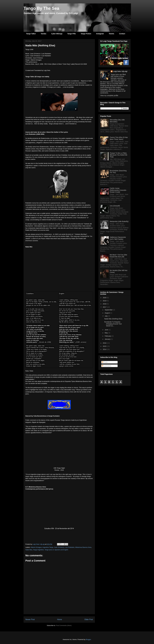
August (107, 313)
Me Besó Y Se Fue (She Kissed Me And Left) (118, 256)
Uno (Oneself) (115, 206)
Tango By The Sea (41, 8)
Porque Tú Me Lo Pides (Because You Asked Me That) (119, 155)
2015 (105, 346)
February (108, 336)
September (109, 310)
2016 (105, 343)
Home (60, 619)
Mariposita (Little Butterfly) (119, 221)
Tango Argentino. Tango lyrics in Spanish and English (51, 550)
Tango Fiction (86, 34)
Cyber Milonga (57, 34)
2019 (105, 301)
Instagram (100, 34)
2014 (105, 349)
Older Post (89, 619)
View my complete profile (109, 95)
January (108, 339)
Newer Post (30, 619)
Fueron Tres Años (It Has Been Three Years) (119, 138)
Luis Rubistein (70, 547)
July (106, 316)
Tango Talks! (31, 34)
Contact (122, 34)
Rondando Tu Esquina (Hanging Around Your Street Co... (113, 324)
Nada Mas (29, 550)
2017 (105, 307)
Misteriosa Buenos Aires (83, 547)
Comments (107, 366)
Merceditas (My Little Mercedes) (117, 121)
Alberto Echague (36, 547)
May (106, 333)
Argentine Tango (48, 547)
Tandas (44, 34)
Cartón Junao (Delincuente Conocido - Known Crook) (118, 190)
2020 (105, 298)
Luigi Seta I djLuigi (120, 71)
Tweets (111, 34)
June (107, 330)
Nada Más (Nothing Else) (113, 319)
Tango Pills (72, 34)
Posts (105, 362)
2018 (105, 304)
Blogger (88, 639)
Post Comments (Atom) (64, 625)
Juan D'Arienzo (59, 547)
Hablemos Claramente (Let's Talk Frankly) (118, 238)
